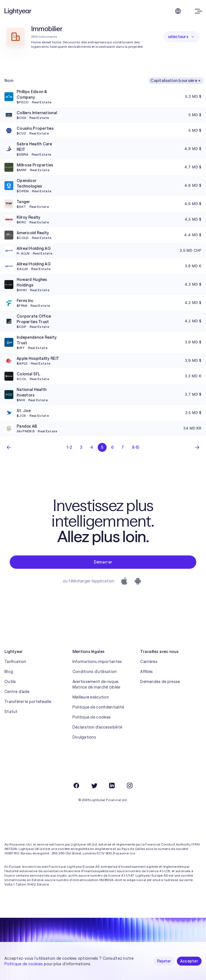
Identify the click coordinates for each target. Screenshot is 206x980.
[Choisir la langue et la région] (178, 11)
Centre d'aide (17, 692)
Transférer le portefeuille (28, 702)
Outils (10, 682)
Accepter (189, 961)
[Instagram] (130, 786)
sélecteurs (181, 37)
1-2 (69, 447)
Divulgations (84, 737)
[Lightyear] (18, 11)
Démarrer (103, 562)
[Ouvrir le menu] (197, 11)
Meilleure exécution (91, 697)
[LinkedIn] (112, 786)
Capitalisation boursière (176, 81)
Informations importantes (97, 662)
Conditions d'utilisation (95, 672)
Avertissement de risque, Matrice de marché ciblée (96, 684)
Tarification (15, 662)
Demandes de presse (160, 682)
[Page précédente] (9, 447)
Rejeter (164, 961)
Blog (9, 672)
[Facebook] (76, 786)
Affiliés (146, 672)
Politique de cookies (92, 717)
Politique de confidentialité (98, 707)
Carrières (149, 662)
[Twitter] (94, 786)
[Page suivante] (197, 447)
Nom (9, 81)
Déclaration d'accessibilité (97, 727)
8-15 (136, 447)
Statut (11, 712)
